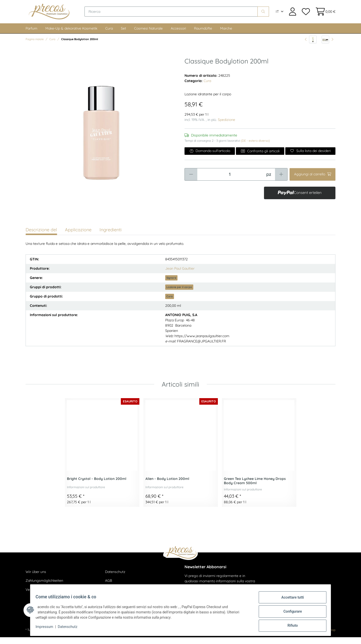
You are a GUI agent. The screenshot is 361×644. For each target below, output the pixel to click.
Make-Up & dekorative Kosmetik (71, 35)
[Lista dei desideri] (306, 15)
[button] (293, 15)
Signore (171, 284)
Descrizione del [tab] (41, 236)
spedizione (91, 637)
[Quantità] (230, 181)
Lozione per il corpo (179, 294)
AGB (109, 587)
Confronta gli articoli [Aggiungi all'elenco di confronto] (260, 158)
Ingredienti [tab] (111, 236)
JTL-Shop (329, 637)
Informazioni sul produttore (86, 494)
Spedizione (227, 126)
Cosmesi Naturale (148, 35)
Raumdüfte (203, 35)
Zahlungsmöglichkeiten (44, 587)
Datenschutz (115, 578)
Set (123, 35)
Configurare (290, 613)
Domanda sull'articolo (210, 157)
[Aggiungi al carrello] (312, 181)
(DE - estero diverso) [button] (255, 147)
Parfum (31, 35)
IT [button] (277, 15)
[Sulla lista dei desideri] (310, 158)
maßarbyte (296, 637)
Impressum (47, 628)
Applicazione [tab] (78, 236)
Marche (226, 35)
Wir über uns (36, 578)
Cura (109, 35)
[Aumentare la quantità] (281, 181)
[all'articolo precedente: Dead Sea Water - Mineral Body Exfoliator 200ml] (311, 46)
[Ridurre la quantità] (191, 181)
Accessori (178, 35)
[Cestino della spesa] (324, 15)
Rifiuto (290, 626)
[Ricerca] (180, 15)
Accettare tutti (290, 600)
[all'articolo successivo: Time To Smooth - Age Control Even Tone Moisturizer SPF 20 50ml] (328, 46)
